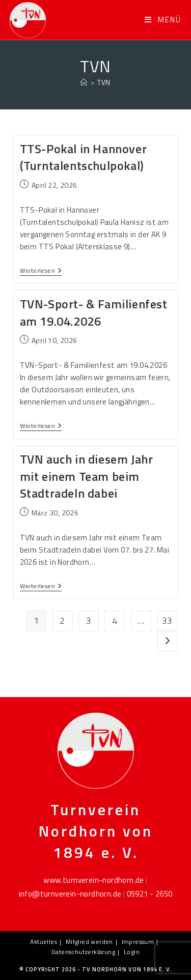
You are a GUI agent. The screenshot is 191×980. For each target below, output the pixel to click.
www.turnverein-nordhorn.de (93, 880)
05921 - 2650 (150, 894)
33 (167, 621)
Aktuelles (44, 942)
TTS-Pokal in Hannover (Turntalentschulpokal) (84, 157)
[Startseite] (84, 82)
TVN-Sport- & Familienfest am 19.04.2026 (94, 312)
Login (132, 952)
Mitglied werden (89, 942)
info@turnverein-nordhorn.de (70, 894)
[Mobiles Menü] (163, 20)
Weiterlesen (41, 271)
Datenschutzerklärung (83, 952)
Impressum (138, 942)
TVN (104, 82)
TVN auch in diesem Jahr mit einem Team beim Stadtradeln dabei (87, 476)
